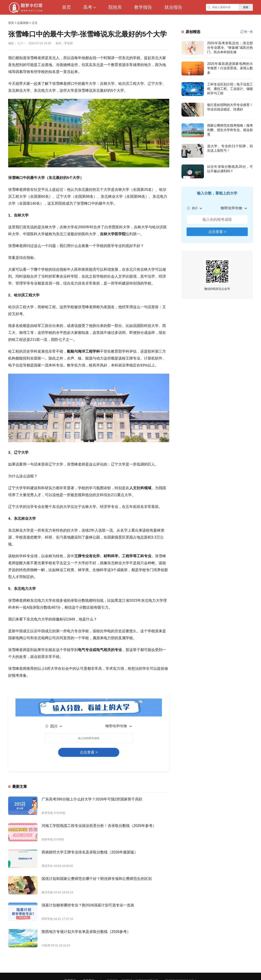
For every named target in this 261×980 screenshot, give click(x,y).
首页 (11, 23)
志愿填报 (23, 23)
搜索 (246, 7)
